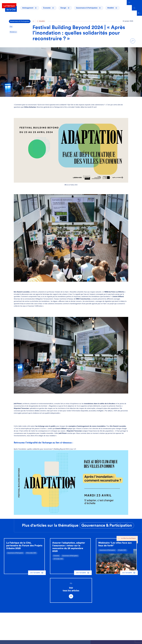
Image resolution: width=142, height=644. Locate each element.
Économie (56, 556)
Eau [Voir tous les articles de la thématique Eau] (11, 27)
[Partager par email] (133, 54)
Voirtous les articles (71, 593)
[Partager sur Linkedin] (133, 45)
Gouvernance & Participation (107, 525)
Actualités (42, 21)
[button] (139, 13)
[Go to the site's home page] (33, 21)
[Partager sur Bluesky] (133, 50)
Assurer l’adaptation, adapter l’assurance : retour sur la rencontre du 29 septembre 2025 (69, 547)
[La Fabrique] (9, 8)
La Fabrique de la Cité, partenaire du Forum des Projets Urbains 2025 (24, 546)
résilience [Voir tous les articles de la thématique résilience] (13, 32)
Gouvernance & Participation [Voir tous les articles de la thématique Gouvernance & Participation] (20, 21)
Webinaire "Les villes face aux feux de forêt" (115, 544)
